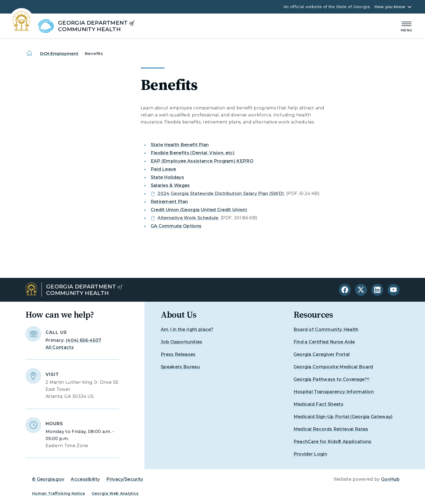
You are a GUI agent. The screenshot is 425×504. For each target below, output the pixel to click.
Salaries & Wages (170, 185)
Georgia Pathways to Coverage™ (331, 379)
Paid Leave (163, 169)
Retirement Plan (169, 202)
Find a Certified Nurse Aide (324, 342)
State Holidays (167, 177)
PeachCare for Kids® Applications (333, 442)
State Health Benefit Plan (180, 145)
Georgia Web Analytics (115, 493)
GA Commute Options (176, 226)
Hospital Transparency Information (334, 392)
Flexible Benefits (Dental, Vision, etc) (193, 153)
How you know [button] (390, 7)
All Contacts (60, 347)
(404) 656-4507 (83, 340)
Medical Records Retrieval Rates (331, 429)
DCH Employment (59, 53)
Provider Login (310, 454)
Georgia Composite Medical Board (333, 367)
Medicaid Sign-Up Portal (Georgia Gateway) (343, 417)
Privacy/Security (125, 479)
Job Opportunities (181, 342)
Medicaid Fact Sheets (318, 404)
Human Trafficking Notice (59, 493)
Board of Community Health (326, 329)
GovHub (390, 479)
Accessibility (85, 479)
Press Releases (178, 354)
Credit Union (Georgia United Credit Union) (199, 210)
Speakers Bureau (180, 367)
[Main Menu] (407, 26)
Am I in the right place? (187, 329)
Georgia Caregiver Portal (322, 354)
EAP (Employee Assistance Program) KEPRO (202, 161)
